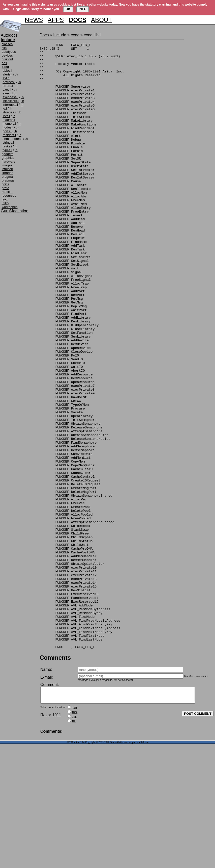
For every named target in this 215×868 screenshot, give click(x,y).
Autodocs (9, 35)
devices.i (9, 82)
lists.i (6, 116)
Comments (55, 779)
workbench (10, 207)
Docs (44, 35)
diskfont (7, 59)
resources (9, 196)
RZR (74, 832)
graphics (8, 158)
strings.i (8, 143)
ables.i (7, 71)
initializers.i (11, 101)
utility (6, 203)
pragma (7, 177)
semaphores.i (12, 139)
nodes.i (8, 127)
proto (6, 188)
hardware (9, 161)
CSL (74, 841)
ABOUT (101, 20)
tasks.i (7, 146)
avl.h (6, 78)
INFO (82, 9)
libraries (8, 173)
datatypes (9, 52)
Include (60, 35)
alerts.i (7, 74)
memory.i (9, 124)
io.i (5, 108)
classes (7, 44)
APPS (56, 20)
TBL (74, 846)
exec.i (7, 90)
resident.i (9, 135)
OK (68, 9)
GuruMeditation (14, 211)
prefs (5, 184)
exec (75, 35)
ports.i (7, 131)
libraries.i (9, 112)
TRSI (74, 837)
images (7, 165)
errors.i (8, 86)
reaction (8, 192)
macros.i (9, 120)
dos (4, 63)
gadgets (8, 154)
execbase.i (10, 97)
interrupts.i (10, 105)
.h (16, 74)
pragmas (8, 180)
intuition (7, 169)
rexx (5, 199)
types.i (7, 150)
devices (7, 55)
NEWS (34, 20)
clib (4, 48)
